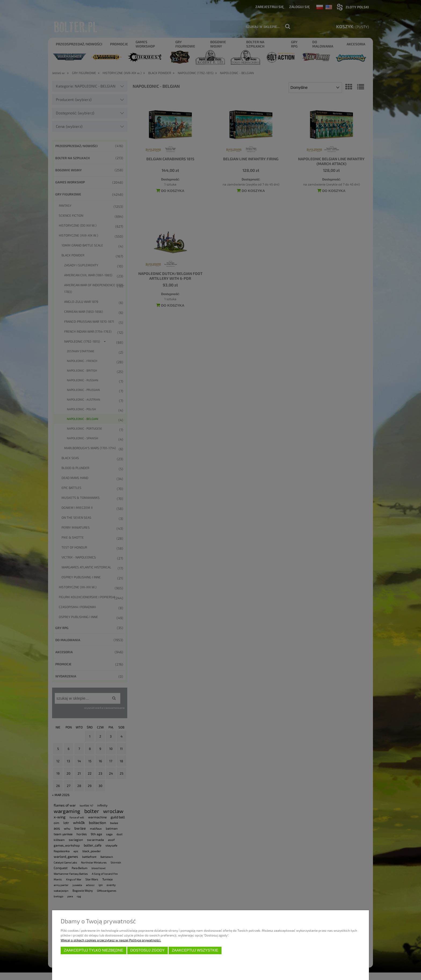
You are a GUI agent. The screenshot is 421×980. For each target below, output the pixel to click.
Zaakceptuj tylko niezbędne (94, 950)
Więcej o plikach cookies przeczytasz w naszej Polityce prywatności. (111, 940)
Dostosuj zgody (147, 950)
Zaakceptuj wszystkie (195, 950)
